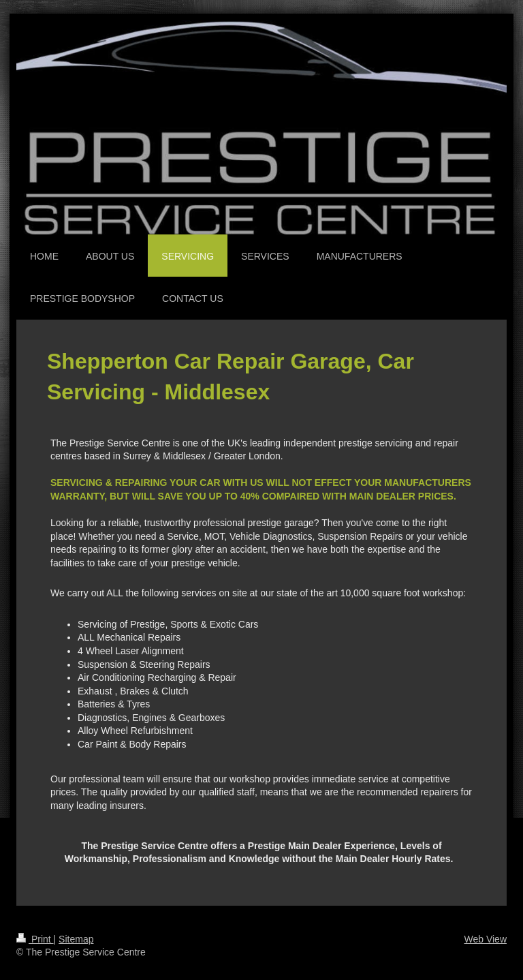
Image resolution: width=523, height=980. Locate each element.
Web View (485, 939)
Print (35, 939)
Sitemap (76, 939)
